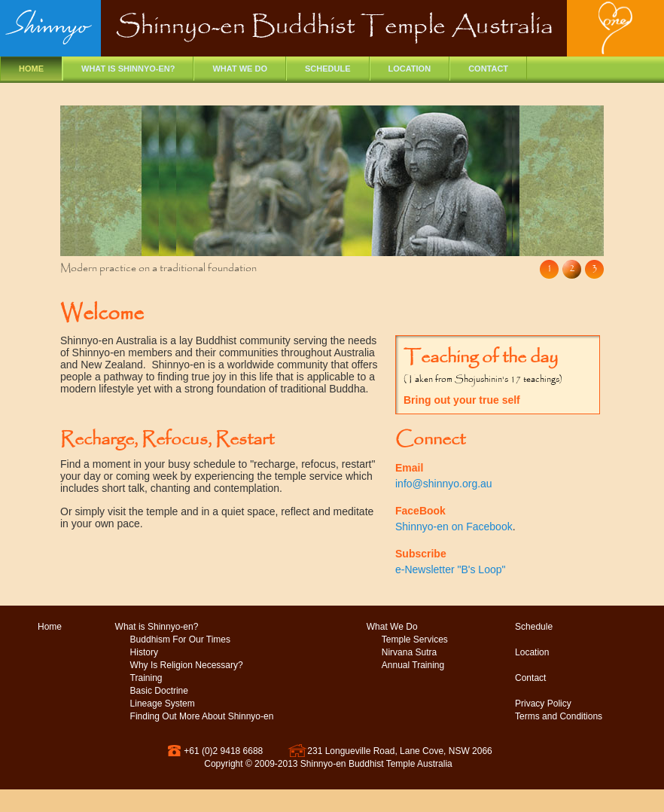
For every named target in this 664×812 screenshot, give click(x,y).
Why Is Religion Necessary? (187, 665)
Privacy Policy (543, 704)
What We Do (392, 627)
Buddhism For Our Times (180, 640)
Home (31, 69)
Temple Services (415, 640)
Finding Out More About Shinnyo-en (202, 716)
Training (146, 678)
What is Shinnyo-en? (128, 69)
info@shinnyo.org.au (444, 484)
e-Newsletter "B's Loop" (450, 569)
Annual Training (413, 665)
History (144, 652)
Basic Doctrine (159, 691)
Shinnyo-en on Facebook (454, 527)
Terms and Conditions (559, 716)
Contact (488, 69)
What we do (240, 69)
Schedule (328, 69)
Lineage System (163, 704)
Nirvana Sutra (409, 652)
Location (410, 69)
